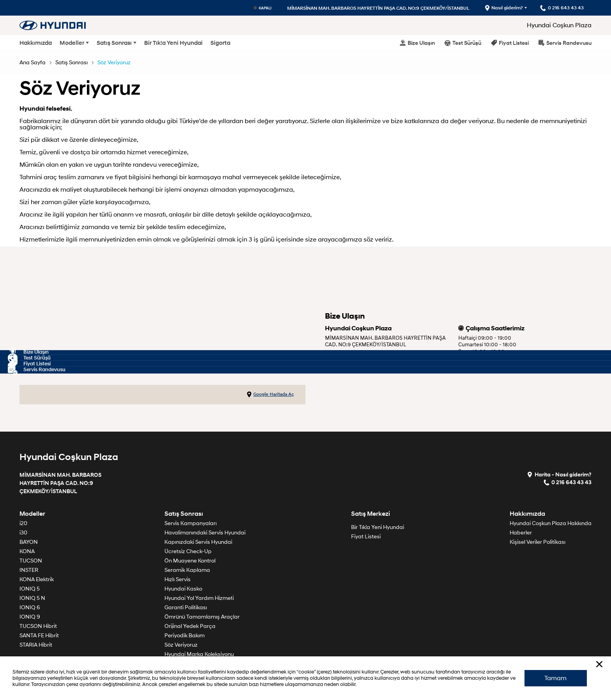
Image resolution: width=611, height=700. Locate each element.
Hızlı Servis (177, 579)
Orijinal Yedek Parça (190, 626)
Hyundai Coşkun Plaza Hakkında (551, 523)
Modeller (72, 43)
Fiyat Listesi (510, 43)
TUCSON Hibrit (38, 626)
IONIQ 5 (30, 589)
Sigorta (220, 43)
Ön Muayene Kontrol (190, 561)
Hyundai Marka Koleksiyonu (199, 654)
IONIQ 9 (30, 617)
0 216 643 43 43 (347, 364)
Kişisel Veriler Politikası (538, 542)
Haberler (521, 533)
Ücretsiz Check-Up (188, 551)
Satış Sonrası (114, 43)
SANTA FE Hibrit (39, 636)
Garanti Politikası (186, 607)
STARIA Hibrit (36, 645)
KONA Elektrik (37, 579)
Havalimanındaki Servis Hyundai (205, 533)
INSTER (29, 570)
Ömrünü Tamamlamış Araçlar (202, 617)
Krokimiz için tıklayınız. (356, 355)
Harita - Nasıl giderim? (559, 474)
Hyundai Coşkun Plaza (559, 25)
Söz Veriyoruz (114, 63)
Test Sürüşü (463, 43)
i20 (23, 523)
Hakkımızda (36, 43)
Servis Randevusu (565, 43)
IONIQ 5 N (32, 598)
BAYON (29, 542)
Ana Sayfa (33, 63)
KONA (27, 551)
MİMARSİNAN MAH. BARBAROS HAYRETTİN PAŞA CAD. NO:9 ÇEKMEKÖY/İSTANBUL (378, 8)
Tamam (555, 678)
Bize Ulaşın (417, 43)
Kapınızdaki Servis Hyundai (198, 542)
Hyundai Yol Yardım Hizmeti (199, 598)
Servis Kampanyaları (191, 523)
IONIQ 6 (30, 607)
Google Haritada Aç (270, 395)
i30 (23, 533)
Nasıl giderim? (504, 8)
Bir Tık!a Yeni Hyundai (173, 43)
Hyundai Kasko (183, 589)
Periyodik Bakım (185, 636)
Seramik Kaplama (187, 570)
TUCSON (31, 561)
